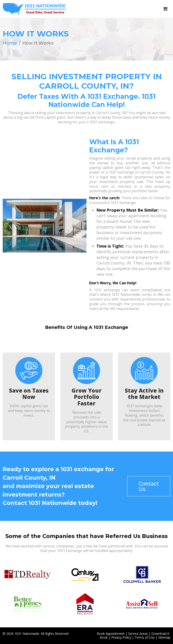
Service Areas (138, 634)
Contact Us (149, 486)
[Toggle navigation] (165, 9)
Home (10, 43)
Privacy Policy (121, 637)
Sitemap (164, 637)
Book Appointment (111, 634)
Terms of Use (145, 637)
